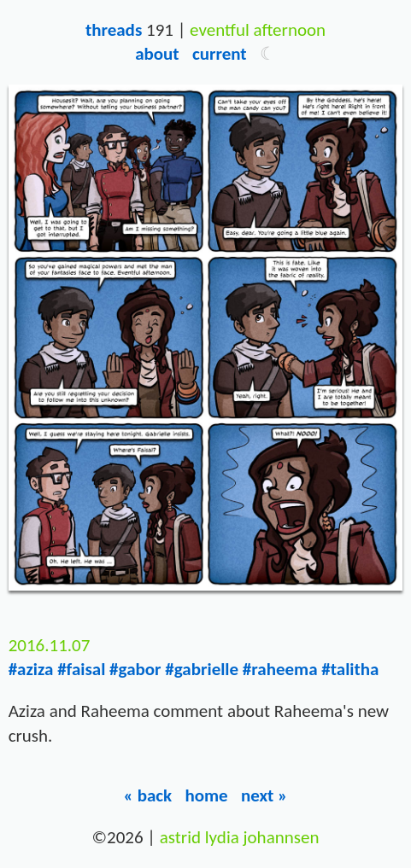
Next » (264, 795)
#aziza (31, 669)
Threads (114, 30)
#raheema (280, 669)
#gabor (135, 669)
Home (206, 795)
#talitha (350, 669)
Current (220, 54)
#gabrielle (202, 669)
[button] (268, 54)
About (157, 54)
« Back (148, 795)
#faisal (81, 669)
